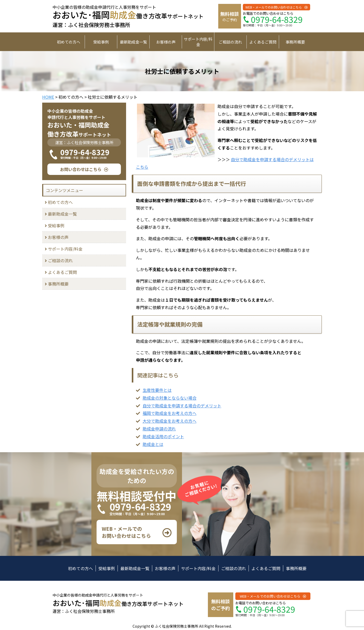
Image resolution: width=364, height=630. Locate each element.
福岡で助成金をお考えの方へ (170, 413)
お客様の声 (166, 42)
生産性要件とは (157, 390)
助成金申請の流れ (159, 429)
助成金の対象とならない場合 (170, 398)
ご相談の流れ (230, 42)
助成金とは (153, 444)
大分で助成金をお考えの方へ (170, 421)
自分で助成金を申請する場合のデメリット (182, 406)
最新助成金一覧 (133, 42)
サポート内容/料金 (198, 42)
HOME (48, 97)
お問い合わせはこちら (81, 169)
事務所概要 (295, 42)
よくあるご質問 (263, 42)
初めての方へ (69, 42)
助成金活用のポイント (163, 436)
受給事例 (101, 42)
